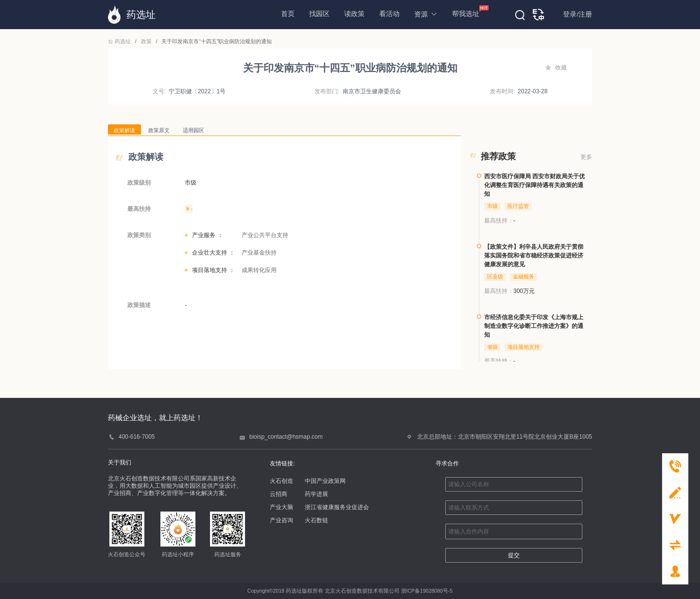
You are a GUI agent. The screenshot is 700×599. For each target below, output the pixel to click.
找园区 (319, 14)
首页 (288, 14)
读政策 (354, 14)
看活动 (389, 14)
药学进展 (316, 494)
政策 (146, 41)
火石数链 (316, 520)
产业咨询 (281, 520)
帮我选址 (466, 12)
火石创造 (281, 481)
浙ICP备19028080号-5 (427, 591)
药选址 (120, 41)
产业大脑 (281, 507)
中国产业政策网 (325, 481)
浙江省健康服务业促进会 (337, 507)
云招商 (279, 494)
